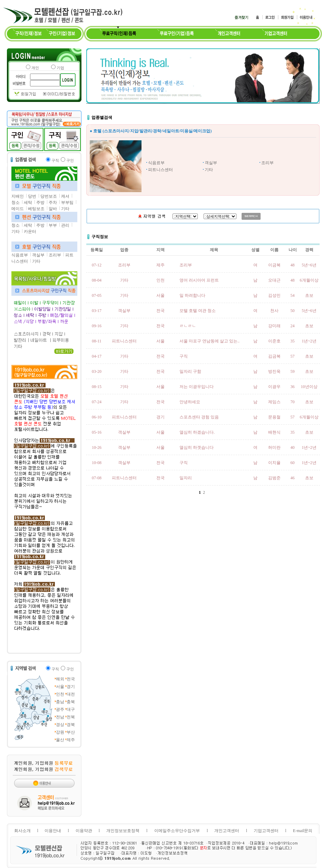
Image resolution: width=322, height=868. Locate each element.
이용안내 (53, 831)
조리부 (55, 255)
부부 (53, 225)
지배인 (18, 196)
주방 (40, 202)
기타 (65, 209)
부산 (71, 732)
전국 (71, 679)
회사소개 (22, 831)
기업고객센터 (266, 831)
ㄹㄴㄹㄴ (188, 326)
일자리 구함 (190, 371)
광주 (60, 709)
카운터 (30, 232)
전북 (71, 717)
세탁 (28, 202)
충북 (71, 702)
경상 (60, 725)
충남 (60, 702)
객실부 (38, 255)
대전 (71, 694)
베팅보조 (36, 209)
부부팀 (67, 202)
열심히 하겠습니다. (197, 432)
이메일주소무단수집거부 (177, 831)
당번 (32, 196)
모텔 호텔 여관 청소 (198, 311)
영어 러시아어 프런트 (199, 280)
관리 (65, 225)
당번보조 (49, 196)
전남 (60, 717)
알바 (53, 209)
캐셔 (65, 196)
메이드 (18, 209)
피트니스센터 (160, 170)
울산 (60, 740)
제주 (71, 740)
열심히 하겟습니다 (197, 447)
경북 (71, 725)
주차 (53, 202)
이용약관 (84, 831)
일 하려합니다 (192, 295)
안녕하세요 (190, 402)
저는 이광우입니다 (197, 387)
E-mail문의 (303, 831)
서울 (60, 687)
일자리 (186, 478)
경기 (71, 687)
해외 (60, 679)
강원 (60, 732)
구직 (184, 356)
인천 (60, 694)
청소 (16, 202)
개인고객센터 (227, 831)
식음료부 (20, 255)
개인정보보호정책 (123, 831)
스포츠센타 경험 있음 (199, 417)
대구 (71, 709)
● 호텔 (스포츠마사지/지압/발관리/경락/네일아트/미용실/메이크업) (151, 131)
